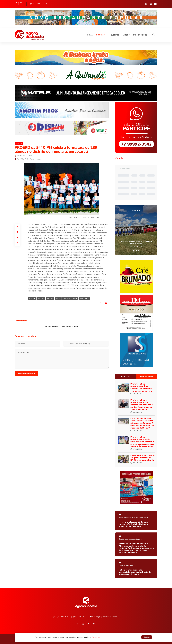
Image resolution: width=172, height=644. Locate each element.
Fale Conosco (140, 35)
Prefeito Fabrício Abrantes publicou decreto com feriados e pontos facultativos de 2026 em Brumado (142, 405)
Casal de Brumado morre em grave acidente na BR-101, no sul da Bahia (142, 458)
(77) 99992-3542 (38, 4)
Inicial (89, 35)
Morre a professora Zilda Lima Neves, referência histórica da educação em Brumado (133, 524)
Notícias (102, 35)
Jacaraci (19, 143)
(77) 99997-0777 (79, 617)
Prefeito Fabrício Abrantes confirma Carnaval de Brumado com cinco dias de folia (141, 387)
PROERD (41, 298)
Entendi (147, 637)
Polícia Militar (84, 298)
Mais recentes (147, 377)
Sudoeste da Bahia (70, 298)
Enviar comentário (26, 374)
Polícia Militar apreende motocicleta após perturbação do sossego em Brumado (135, 572)
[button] (134, 250)
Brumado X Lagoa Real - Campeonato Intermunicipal (136, 242)
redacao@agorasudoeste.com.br (103, 617)
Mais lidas (126, 377)
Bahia (58, 298)
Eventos (115, 35)
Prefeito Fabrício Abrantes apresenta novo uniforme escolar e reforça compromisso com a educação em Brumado (143, 442)
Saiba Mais (96, 638)
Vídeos (126, 35)
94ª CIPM (50, 298)
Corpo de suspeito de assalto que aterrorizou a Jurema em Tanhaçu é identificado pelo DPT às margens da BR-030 (142, 423)
